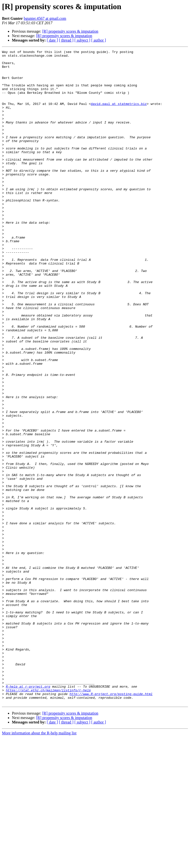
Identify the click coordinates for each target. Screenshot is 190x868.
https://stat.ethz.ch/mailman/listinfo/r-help (48, 819)
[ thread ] (66, 40)
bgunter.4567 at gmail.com (45, 18)
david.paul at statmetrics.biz (119, 115)
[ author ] (99, 40)
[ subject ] (82, 40)
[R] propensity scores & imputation (70, 31)
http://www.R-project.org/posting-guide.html (111, 823)
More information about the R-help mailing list (39, 864)
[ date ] (52, 40)
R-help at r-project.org (28, 814)
